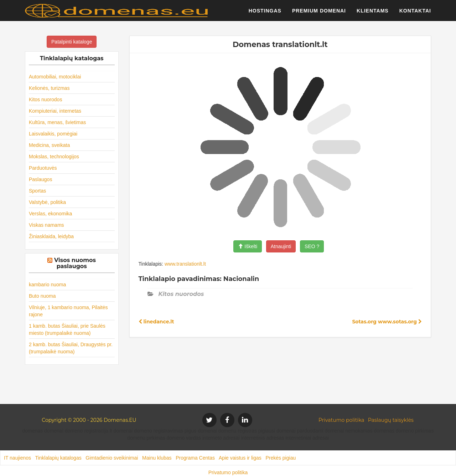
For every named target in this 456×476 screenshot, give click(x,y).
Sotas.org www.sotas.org (387, 322)
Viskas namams (46, 225)
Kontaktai (415, 12)
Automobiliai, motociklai (55, 77)
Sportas (37, 191)
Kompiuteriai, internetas (55, 111)
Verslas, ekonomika (50, 214)
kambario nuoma (47, 285)
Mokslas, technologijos (54, 157)
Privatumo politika (341, 420)
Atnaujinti (281, 246)
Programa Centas (195, 458)
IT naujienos (17, 458)
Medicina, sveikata (49, 145)
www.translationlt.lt (185, 264)
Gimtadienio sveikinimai (112, 458)
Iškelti (248, 246)
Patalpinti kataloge (72, 42)
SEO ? (312, 246)
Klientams (373, 12)
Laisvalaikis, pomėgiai (53, 134)
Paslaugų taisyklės (391, 420)
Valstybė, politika (47, 202)
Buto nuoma (42, 296)
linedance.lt (156, 322)
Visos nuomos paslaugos (75, 263)
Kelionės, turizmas (49, 88)
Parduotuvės (43, 168)
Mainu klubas (157, 458)
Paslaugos (40, 179)
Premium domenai (319, 12)
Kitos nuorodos (45, 99)
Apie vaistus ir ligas (240, 458)
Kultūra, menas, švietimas (57, 122)
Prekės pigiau (281, 458)
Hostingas (265, 12)
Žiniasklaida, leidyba (51, 236)
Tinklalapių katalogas (58, 458)
